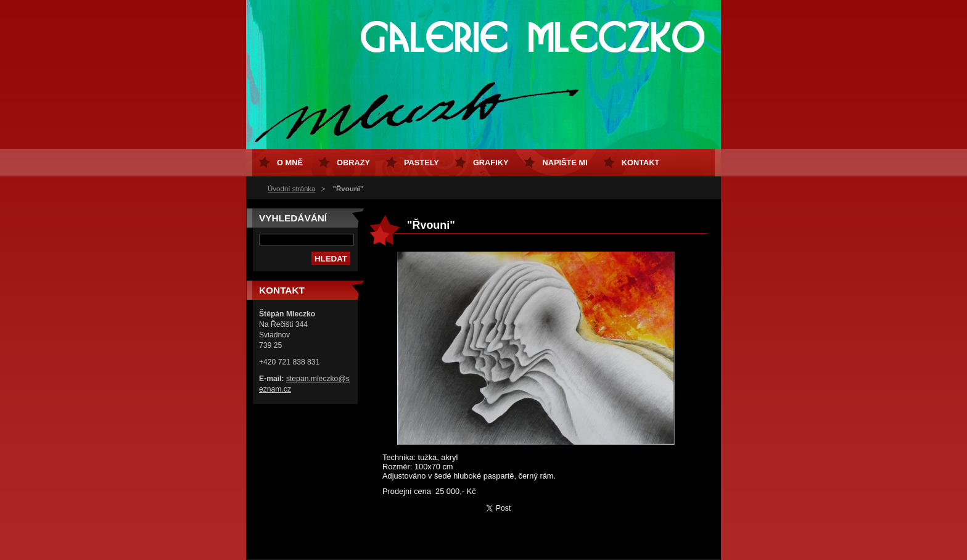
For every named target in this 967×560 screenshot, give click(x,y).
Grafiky (491, 163)
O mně (290, 163)
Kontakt (641, 163)
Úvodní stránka (291, 189)
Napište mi (565, 163)
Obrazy (353, 163)
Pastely (422, 163)
